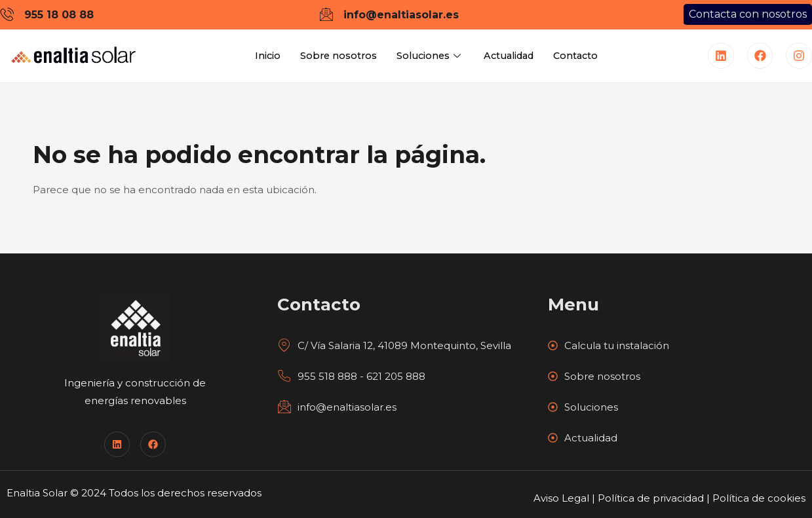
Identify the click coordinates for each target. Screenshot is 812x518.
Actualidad (510, 56)
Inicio (261, 56)
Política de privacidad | (655, 498)
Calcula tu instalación (609, 345)
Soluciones (428, 56)
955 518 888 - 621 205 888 (351, 376)
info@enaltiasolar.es (337, 407)
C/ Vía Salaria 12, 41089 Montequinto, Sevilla (394, 345)
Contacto (581, 56)
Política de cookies (759, 498)
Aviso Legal (561, 498)
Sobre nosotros (334, 56)
